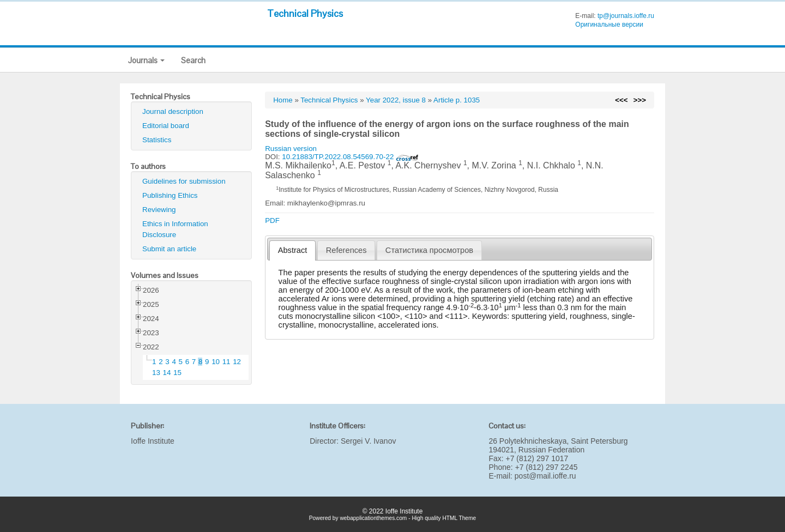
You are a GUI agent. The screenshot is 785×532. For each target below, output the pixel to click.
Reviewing (159, 210)
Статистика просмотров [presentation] (429, 250)
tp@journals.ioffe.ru (626, 16)
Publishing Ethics (170, 195)
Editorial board (166, 126)
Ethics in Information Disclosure (175, 229)
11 (227, 362)
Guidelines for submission (184, 181)
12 (237, 362)
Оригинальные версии (609, 25)
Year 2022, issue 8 (396, 100)
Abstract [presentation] (293, 250)
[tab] (292, 250)
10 (216, 362)
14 (167, 373)
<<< (621, 100)
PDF (272, 220)
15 (177, 373)
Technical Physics (305, 13)
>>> (640, 100)
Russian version (291, 149)
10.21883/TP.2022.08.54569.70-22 (350, 157)
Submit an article (169, 249)
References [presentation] (346, 250)
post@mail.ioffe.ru (545, 476)
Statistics (157, 140)
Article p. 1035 (457, 100)
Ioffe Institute (153, 441)
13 (156, 373)
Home (283, 100)
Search (193, 60)
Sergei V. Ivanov (368, 441)
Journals (146, 60)
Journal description (173, 111)
